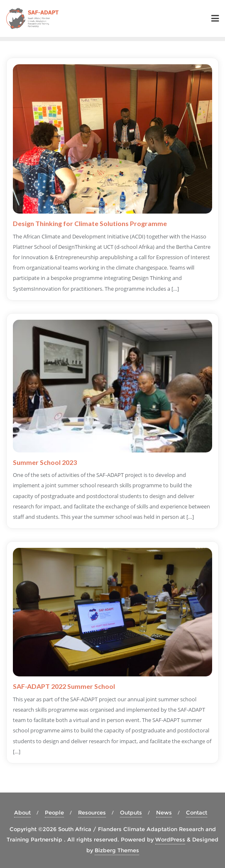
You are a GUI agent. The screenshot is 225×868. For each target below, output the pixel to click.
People (54, 812)
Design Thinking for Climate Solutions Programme (90, 223)
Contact (197, 812)
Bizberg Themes (117, 850)
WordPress (170, 839)
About (22, 812)
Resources (92, 812)
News (164, 812)
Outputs (131, 812)
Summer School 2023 (45, 462)
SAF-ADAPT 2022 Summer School (64, 686)
